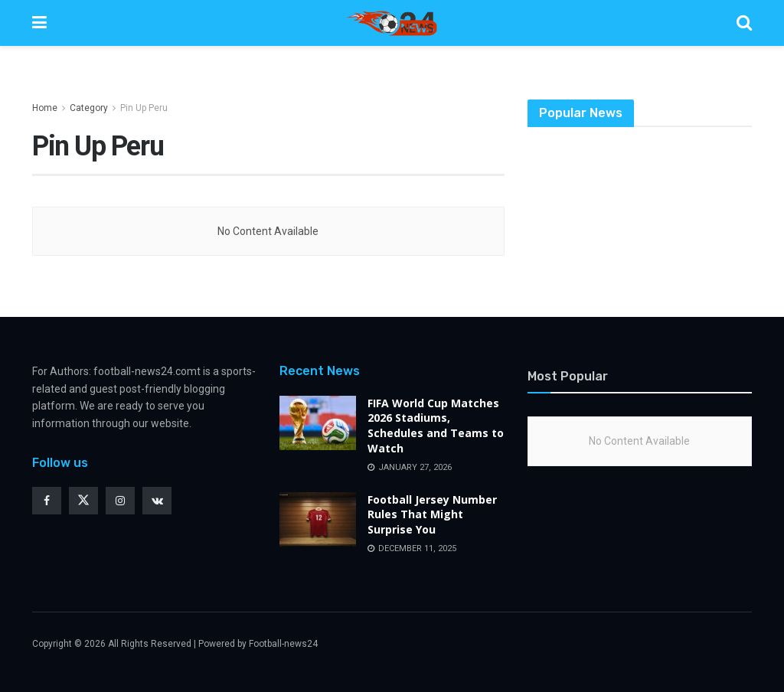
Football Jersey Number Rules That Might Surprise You (432, 514)
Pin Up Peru (144, 108)
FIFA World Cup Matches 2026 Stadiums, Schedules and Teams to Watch (436, 426)
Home (45, 108)
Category (89, 108)
